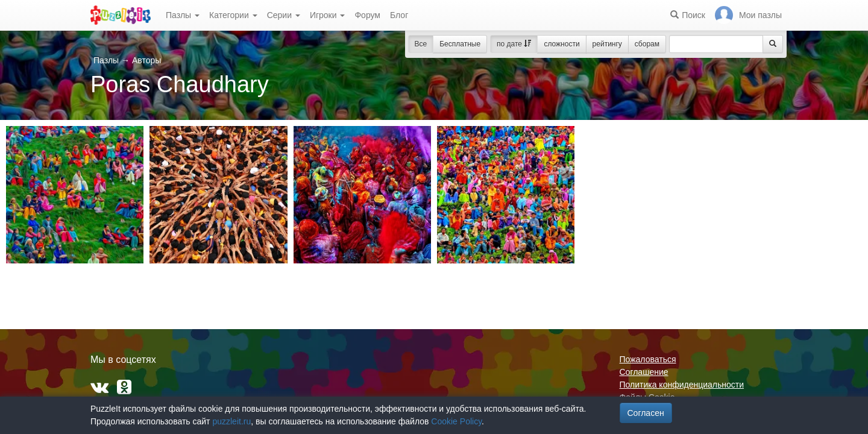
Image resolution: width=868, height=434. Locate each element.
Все (421, 44)
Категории (233, 15)
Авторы (146, 60)
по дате (514, 44)
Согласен (646, 413)
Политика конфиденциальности (682, 385)
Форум (367, 15)
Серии (284, 15)
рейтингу (607, 44)
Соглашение (644, 372)
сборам (647, 44)
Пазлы (183, 15)
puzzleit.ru (231, 421)
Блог (399, 15)
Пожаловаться (648, 359)
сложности (561, 44)
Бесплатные (460, 44)
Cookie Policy (456, 421)
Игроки (328, 15)
